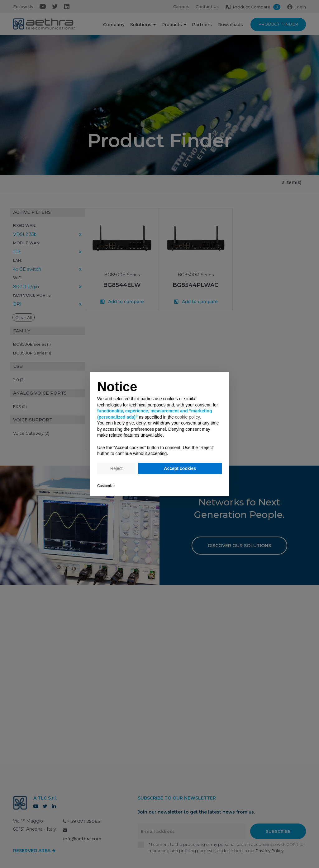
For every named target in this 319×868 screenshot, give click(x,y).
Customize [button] (106, 486)
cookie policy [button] (187, 417)
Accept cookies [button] (180, 468)
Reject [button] (117, 468)
